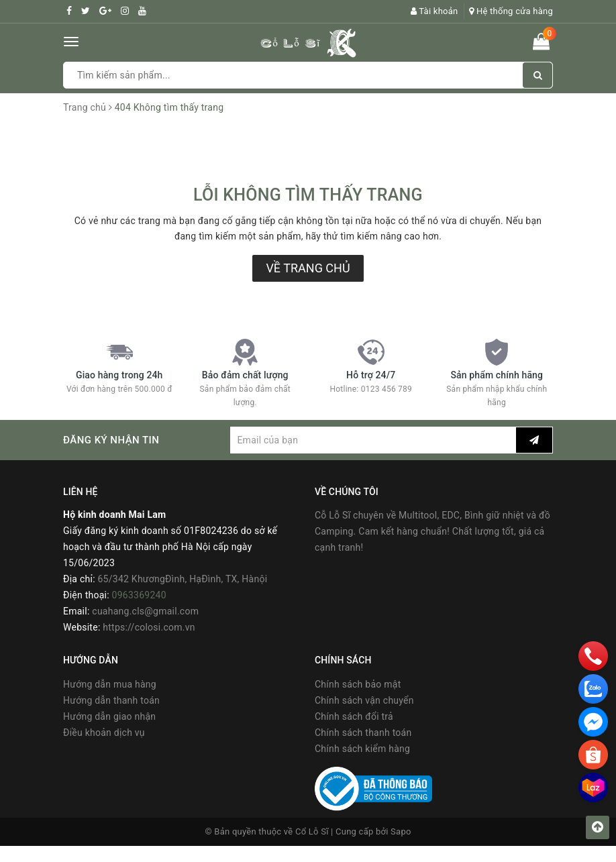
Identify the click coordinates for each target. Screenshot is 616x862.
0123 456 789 (387, 389)
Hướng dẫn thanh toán (111, 700)
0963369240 (139, 595)
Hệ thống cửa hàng (511, 11)
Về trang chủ (308, 268)
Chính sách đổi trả (354, 716)
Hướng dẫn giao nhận (109, 716)
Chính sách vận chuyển (364, 700)
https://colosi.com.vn (149, 627)
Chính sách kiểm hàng (362, 749)
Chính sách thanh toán (363, 733)
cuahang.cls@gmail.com (145, 611)
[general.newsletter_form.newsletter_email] (373, 440)
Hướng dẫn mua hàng (110, 684)
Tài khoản (434, 11)
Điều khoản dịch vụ (104, 733)
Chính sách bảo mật (358, 684)
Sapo (401, 831)
